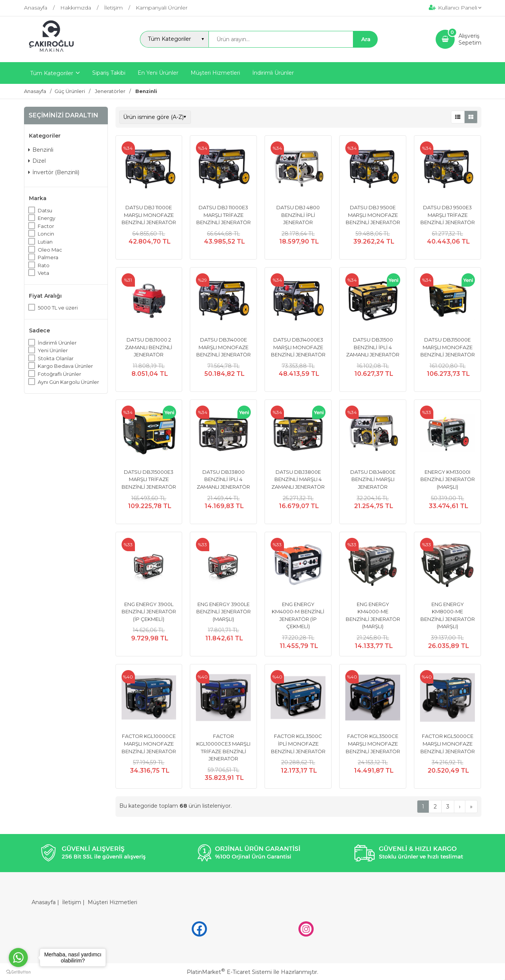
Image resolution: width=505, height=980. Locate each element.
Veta (43, 273)
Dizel (37, 161)
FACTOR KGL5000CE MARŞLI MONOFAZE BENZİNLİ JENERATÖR (448, 743)
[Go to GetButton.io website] (18, 972)
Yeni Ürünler (53, 350)
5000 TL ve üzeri (58, 308)
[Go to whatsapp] (18, 958)
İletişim (72, 902)
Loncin (46, 234)
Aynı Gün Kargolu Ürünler (68, 382)
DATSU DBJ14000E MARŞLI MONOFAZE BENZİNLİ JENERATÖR (224, 347)
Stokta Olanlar (56, 358)
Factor (46, 226)
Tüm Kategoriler (52, 73)
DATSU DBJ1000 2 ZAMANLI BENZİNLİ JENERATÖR (149, 347)
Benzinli (41, 150)
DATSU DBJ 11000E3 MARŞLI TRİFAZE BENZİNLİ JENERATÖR (224, 215)
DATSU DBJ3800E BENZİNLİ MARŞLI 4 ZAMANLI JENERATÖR (298, 479)
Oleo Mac (50, 250)
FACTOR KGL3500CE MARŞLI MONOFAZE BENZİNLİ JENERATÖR (373, 743)
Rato (44, 265)
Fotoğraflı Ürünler (59, 374)
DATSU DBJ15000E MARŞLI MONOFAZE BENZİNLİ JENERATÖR (448, 347)
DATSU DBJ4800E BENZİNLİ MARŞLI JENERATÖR (373, 479)
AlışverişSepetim (470, 39)
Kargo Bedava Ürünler (65, 366)
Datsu (45, 210)
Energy (46, 218)
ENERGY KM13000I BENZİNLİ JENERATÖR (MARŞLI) (448, 479)
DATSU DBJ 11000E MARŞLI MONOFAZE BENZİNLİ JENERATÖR (149, 215)
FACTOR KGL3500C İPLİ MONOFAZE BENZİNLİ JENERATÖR (298, 743)
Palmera (48, 257)
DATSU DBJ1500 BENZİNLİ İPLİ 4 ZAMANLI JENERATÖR (373, 347)
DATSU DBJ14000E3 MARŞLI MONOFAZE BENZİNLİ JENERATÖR (298, 347)
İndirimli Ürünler (57, 343)
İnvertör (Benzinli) (54, 172)
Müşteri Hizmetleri (112, 902)
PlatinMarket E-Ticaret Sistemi (229, 972)
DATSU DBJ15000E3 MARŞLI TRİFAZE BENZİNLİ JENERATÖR (149, 479)
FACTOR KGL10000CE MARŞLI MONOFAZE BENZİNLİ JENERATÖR (149, 743)
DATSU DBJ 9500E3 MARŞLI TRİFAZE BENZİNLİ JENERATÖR (448, 215)
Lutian (45, 242)
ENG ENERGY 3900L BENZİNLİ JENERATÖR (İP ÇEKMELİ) (149, 612)
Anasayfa (44, 902)
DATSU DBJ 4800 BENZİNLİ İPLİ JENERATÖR (298, 215)
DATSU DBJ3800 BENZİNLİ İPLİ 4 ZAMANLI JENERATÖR (223, 479)
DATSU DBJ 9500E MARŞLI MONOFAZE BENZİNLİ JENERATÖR (373, 215)
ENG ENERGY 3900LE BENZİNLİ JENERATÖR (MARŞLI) (224, 612)
